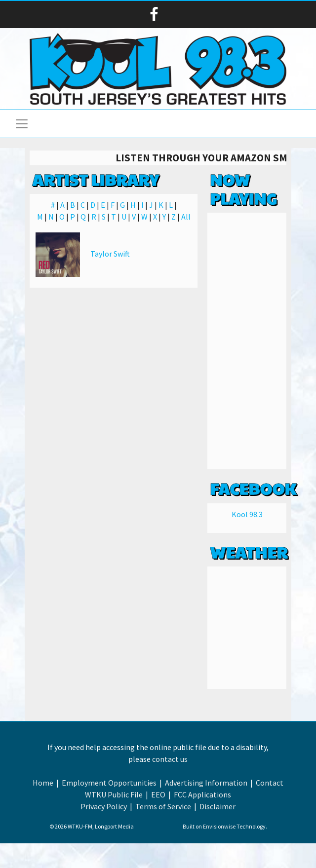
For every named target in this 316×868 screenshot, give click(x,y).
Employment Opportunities (109, 783)
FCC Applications (202, 794)
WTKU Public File (114, 794)
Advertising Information (206, 783)
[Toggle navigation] (22, 124)
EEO (158, 794)
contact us (170, 759)
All (186, 217)
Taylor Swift (110, 254)
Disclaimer (217, 806)
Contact (270, 783)
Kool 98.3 (247, 514)
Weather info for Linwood (247, 679)
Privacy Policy (104, 806)
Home (43, 783)
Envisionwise (219, 826)
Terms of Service (163, 806)
